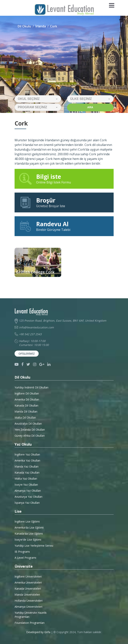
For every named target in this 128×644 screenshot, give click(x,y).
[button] (38, 99)
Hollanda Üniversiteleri (29, 601)
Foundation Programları (30, 623)
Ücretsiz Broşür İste (64, 202)
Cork (54, 26)
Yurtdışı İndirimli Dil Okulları (31, 387)
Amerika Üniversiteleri (28, 582)
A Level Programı (25, 558)
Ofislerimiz (27, 354)
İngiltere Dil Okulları (27, 393)
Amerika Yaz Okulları (27, 460)
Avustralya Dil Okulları (28, 424)
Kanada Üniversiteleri (28, 589)
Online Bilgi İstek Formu (64, 179)
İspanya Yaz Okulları (27, 503)
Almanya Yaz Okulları (28, 491)
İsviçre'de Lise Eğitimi (28, 540)
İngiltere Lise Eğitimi (27, 521)
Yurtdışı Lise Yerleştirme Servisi (34, 546)
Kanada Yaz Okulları (27, 473)
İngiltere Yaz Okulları (27, 454)
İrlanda (41, 26)
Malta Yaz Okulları (26, 479)
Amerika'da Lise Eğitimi (29, 528)
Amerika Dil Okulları (27, 399)
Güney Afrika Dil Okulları (30, 436)
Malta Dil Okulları (25, 418)
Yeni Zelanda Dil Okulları (30, 430)
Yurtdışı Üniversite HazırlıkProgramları (31, 615)
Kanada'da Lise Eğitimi (29, 534)
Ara (90, 107)
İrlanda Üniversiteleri (27, 595)
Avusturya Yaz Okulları (28, 497)
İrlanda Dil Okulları (26, 411)
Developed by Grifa (39, 632)
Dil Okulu (24, 26)
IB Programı (22, 552)
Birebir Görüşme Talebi (64, 226)
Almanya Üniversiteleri (28, 607)
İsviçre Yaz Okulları (26, 485)
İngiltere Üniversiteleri (28, 576)
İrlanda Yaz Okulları (27, 466)
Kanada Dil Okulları (26, 405)
